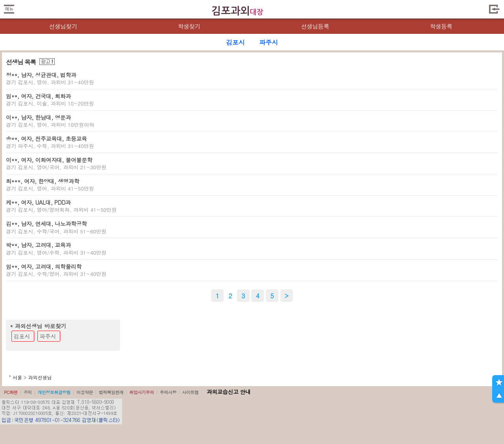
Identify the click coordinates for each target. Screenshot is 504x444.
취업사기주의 (142, 392)
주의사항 (168, 392)
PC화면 (11, 392)
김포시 (22, 336)
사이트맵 (190, 392)
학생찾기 (189, 26)
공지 (28, 392)
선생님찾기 (63, 26)
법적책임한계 (111, 392)
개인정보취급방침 (54, 392)
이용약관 (85, 392)
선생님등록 (315, 26)
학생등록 (441, 26)
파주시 (48, 336)
